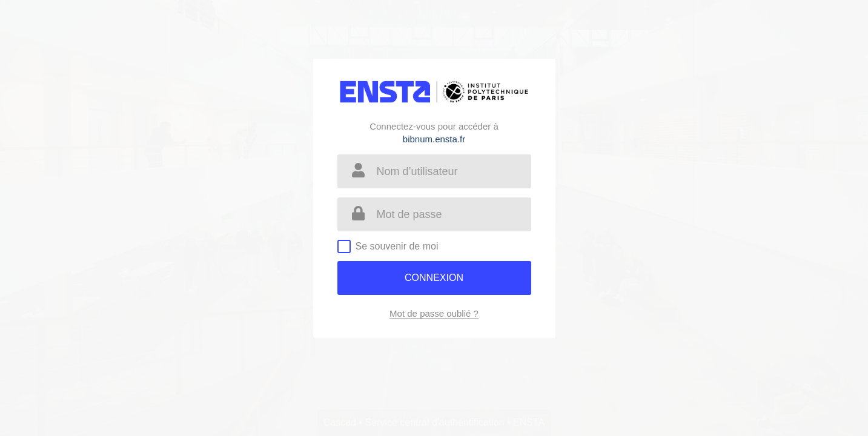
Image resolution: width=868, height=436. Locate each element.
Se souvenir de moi (397, 246)
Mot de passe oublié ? (434, 313)
